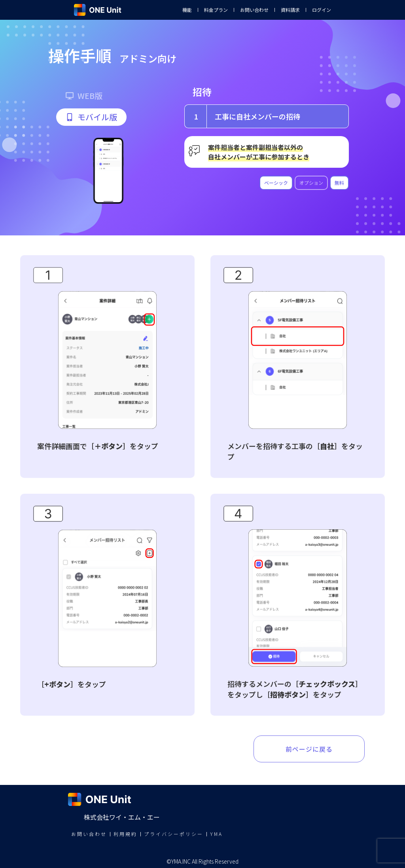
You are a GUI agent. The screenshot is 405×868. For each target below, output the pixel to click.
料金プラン (216, 10)
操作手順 (80, 55)
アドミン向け (148, 58)
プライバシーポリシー (174, 834)
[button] (91, 117)
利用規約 (125, 834)
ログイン (322, 10)
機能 (187, 10)
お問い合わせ (254, 10)
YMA (216, 834)
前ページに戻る (309, 749)
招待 (202, 92)
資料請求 (290, 10)
